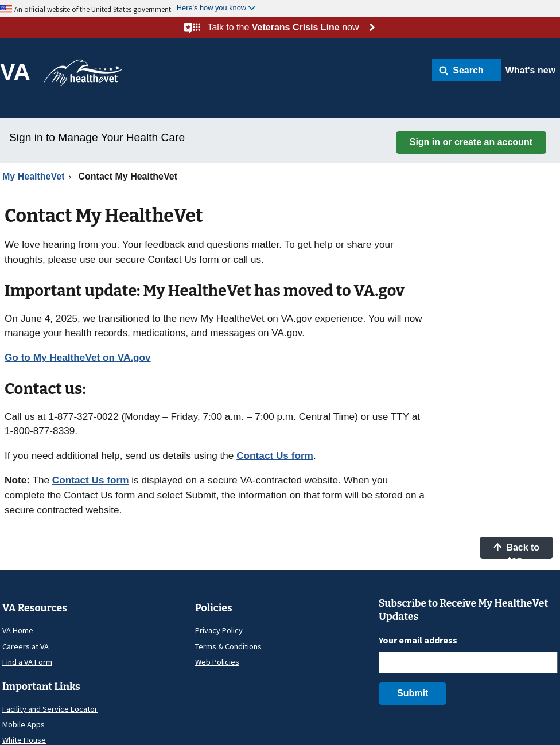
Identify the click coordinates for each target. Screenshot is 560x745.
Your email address (418, 640)
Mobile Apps (24, 724)
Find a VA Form (27, 662)
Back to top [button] (516, 551)
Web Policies (217, 662)
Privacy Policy (219, 630)
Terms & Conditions (228, 646)
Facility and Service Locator (50, 709)
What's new (530, 70)
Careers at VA (26, 646)
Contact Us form (275, 455)
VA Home (18, 630)
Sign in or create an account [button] (471, 142)
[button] (466, 70)
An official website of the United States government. (94, 9)
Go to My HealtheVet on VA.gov (78, 357)
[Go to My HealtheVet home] (83, 77)
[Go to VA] (19, 72)
